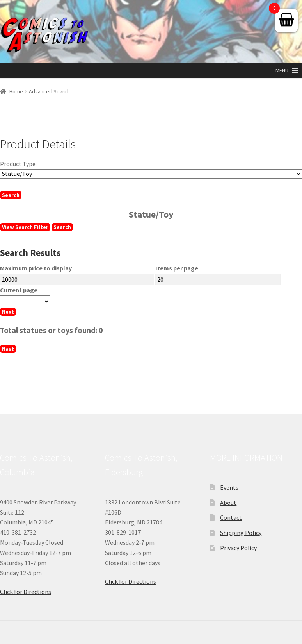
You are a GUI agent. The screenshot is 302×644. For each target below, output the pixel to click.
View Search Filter (25, 227)
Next (8, 312)
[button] (282, 70)
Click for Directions (26, 592)
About (228, 503)
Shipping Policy (241, 533)
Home (16, 91)
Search (11, 195)
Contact (231, 517)
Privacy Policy (238, 548)
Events (229, 487)
